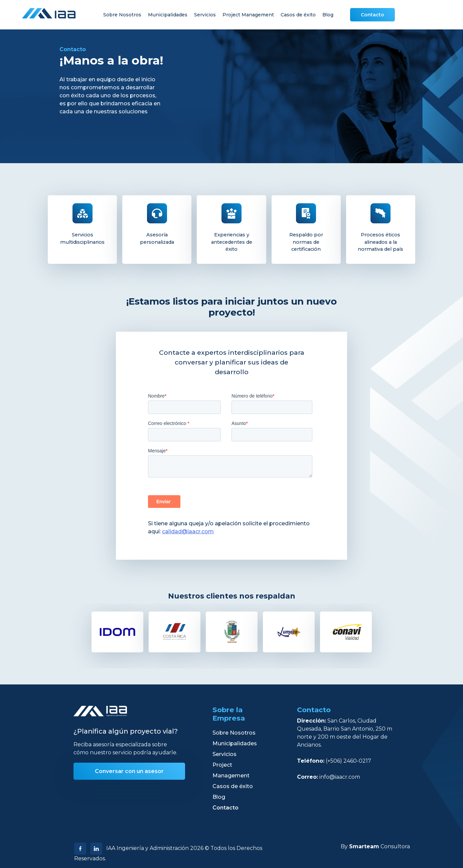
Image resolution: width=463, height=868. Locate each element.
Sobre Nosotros (122, 15)
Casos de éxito (298, 15)
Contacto (372, 15)
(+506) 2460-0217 (348, 761)
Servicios (205, 15)
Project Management (248, 15)
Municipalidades (168, 15)
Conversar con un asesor (129, 771)
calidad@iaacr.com (188, 531)
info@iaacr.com (340, 777)
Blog (328, 15)
